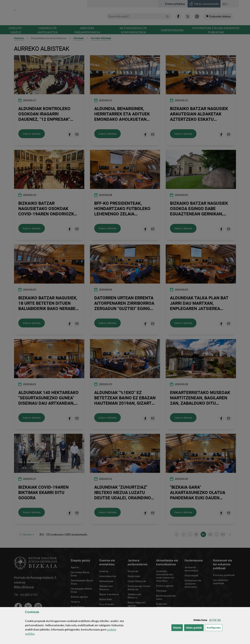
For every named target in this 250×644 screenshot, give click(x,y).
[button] (210, 620)
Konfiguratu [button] (214, 627)
